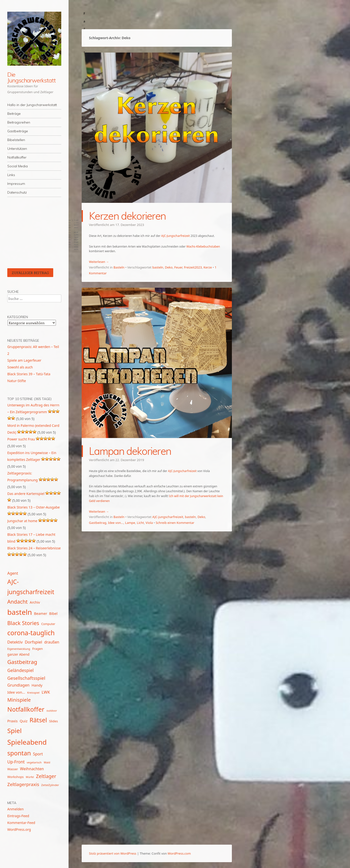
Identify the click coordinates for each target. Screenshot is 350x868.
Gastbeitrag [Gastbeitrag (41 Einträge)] (22, 662)
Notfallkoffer (17, 157)
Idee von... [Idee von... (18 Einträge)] (16, 692)
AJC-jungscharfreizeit (168, 517)
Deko (169, 267)
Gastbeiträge (18, 131)
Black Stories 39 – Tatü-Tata (29, 374)
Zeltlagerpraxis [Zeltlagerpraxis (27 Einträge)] (23, 784)
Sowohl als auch (20, 367)
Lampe (130, 523)
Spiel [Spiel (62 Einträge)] (14, 731)
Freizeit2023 (193, 267)
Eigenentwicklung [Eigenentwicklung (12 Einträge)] (19, 649)
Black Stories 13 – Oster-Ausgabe (34, 507)
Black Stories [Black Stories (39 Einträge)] (23, 623)
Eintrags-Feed (18, 816)
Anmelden (15, 809)
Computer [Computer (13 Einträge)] (48, 624)
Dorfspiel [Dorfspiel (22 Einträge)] (33, 642)
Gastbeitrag (98, 523)
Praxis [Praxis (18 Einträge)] (12, 721)
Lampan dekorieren (130, 451)
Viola (149, 523)
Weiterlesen (99, 262)
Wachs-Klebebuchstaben (203, 246)
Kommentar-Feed (21, 823)
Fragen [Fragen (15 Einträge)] (38, 649)
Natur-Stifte (17, 381)
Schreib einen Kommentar (175, 523)
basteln (158, 267)
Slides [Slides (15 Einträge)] (53, 721)
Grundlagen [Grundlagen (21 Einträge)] (18, 685)
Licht (140, 523)
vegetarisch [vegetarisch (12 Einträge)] (34, 762)
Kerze (208, 267)
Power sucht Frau (21, 439)
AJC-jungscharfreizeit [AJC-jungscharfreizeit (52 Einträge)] (31, 587)
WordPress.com (179, 853)
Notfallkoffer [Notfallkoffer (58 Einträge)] (26, 709)
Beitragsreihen (19, 122)
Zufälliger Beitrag (30, 273)
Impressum (16, 184)
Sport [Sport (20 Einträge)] (38, 754)
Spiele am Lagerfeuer (24, 360)
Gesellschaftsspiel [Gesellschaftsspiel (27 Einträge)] (26, 678)
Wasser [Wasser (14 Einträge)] (13, 769)
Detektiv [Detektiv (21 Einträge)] (15, 642)
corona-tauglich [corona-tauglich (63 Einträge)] (31, 633)
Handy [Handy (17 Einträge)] (37, 685)
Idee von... (116, 523)
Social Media (17, 166)
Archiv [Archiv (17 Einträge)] (35, 602)
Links (11, 175)
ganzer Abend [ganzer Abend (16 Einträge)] (18, 654)
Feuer (178, 267)
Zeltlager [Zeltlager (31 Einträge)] (46, 776)
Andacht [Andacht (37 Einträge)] (17, 602)
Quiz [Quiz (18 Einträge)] (24, 721)
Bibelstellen (16, 140)
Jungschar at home (22, 521)
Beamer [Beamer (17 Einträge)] (41, 613)
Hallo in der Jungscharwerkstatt (32, 105)
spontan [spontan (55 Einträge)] (19, 753)
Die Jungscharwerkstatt (31, 77)
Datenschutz (17, 192)
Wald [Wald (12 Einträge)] (47, 762)
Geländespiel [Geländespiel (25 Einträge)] (20, 670)
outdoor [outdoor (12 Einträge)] (52, 711)
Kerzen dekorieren (127, 216)
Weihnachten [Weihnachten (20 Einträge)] (32, 769)
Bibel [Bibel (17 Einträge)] (53, 613)
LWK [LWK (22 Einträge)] (46, 692)
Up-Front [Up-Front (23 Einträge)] (16, 762)
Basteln (119, 267)
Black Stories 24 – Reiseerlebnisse (34, 548)
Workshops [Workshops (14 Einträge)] (15, 777)
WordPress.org (19, 829)
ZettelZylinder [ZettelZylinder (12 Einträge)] (50, 785)
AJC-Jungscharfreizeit (175, 236)
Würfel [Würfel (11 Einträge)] (30, 777)
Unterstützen (17, 149)
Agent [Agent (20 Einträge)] (13, 573)
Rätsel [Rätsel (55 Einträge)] (38, 720)
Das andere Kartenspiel (26, 494)
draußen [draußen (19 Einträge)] (52, 642)
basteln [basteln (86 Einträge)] (20, 612)
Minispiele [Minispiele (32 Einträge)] (19, 700)
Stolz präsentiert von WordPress (113, 853)
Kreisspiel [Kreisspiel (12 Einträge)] (33, 693)
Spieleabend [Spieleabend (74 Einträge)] (27, 742)
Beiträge (14, 114)
